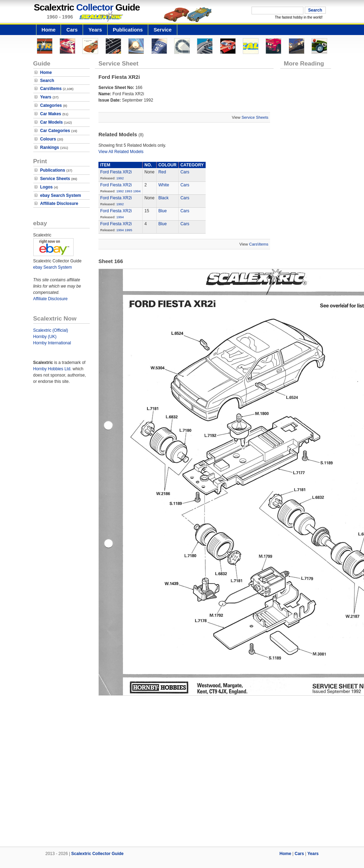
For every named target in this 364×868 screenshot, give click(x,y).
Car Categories (55, 131)
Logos (47, 187)
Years (95, 30)
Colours (48, 139)
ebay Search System (61, 195)
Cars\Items (51, 89)
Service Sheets (55, 179)
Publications (128, 30)
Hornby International (52, 343)
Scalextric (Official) (51, 330)
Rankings (50, 147)
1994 (137, 191)
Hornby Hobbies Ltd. (52, 369)
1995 (128, 230)
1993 (128, 191)
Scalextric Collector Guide (97, 854)
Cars (72, 30)
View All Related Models (121, 152)
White (164, 185)
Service (162, 30)
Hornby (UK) (45, 337)
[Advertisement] (182, 773)
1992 (120, 178)
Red (162, 172)
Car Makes (51, 114)
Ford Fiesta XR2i (116, 172)
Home (49, 30)
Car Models (52, 122)
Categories (51, 105)
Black (163, 198)
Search (47, 81)
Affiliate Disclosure (59, 204)
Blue (163, 211)
